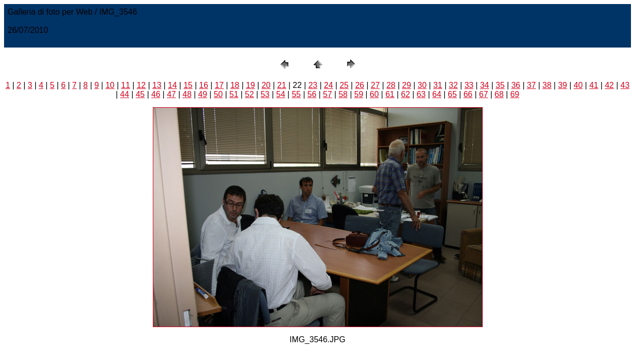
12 (141, 85)
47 (172, 94)
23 (313, 85)
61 (390, 94)
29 (407, 85)
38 (547, 85)
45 (140, 94)
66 (468, 94)
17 (219, 85)
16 (204, 85)
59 (359, 94)
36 (516, 85)
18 (235, 85)
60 (374, 94)
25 (344, 85)
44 (124, 94)
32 (453, 85)
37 (531, 85)
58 (343, 94)
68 (499, 94)
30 (422, 85)
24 (328, 85)
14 (173, 85)
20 (266, 85)
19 (250, 85)
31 (438, 85)
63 (421, 94)
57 (327, 94)
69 (515, 94)
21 (282, 85)
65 (452, 94)
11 (125, 85)
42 (609, 85)
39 (563, 85)
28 (391, 85)
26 (360, 85)
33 (469, 85)
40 (578, 85)
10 (110, 85)
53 (265, 94)
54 (281, 94)
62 (406, 94)
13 (157, 85)
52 (249, 94)
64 (437, 94)
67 (484, 94)
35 (500, 85)
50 (218, 94)
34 (485, 85)
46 (156, 94)
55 (297, 94)
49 (203, 94)
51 (234, 94)
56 (312, 94)
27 (375, 85)
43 (625, 85)
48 (187, 94)
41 (594, 85)
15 (188, 85)
